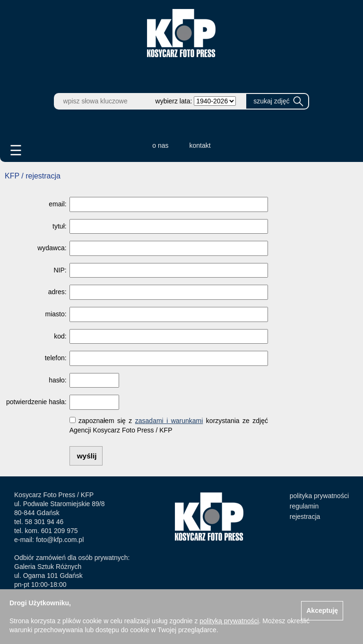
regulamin (304, 506)
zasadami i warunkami (169, 421)
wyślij (87, 456)
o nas (160, 145)
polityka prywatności (319, 496)
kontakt (200, 145)
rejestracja (305, 517)
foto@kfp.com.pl (60, 540)
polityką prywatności (229, 621)
